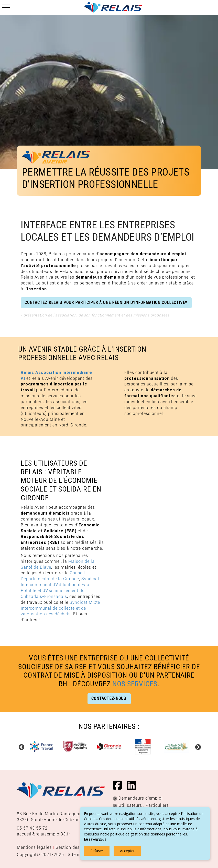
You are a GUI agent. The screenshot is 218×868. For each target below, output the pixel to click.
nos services (135, 684)
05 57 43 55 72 (32, 828)
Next (197, 747)
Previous (21, 747)
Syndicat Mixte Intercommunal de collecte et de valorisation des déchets (60, 608)
